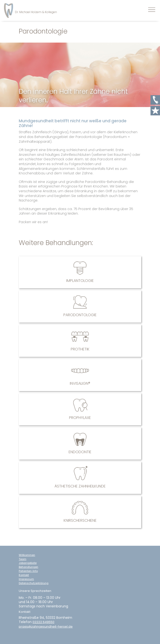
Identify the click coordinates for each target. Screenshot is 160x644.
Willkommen (27, 555)
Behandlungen (28, 567)
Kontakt (24, 575)
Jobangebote (28, 563)
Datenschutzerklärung (34, 583)
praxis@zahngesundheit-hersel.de (46, 627)
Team (23, 559)
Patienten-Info (28, 571)
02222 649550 (43, 622)
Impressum (26, 579)
